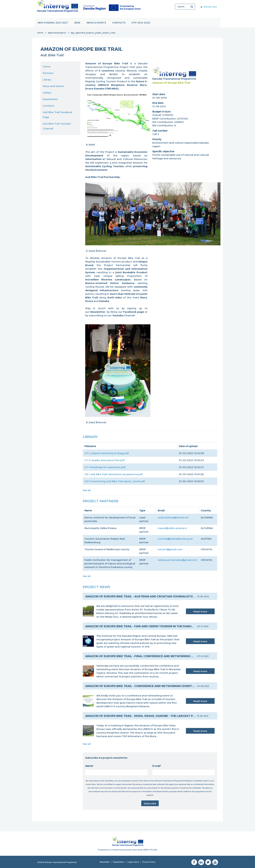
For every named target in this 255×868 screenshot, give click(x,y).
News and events (53, 86)
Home (40, 33)
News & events (96, 23)
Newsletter (105, 862)
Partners (48, 73)
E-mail (156, 766)
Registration (119, 862)
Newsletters (50, 99)
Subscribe (150, 803)
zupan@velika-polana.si (172, 528)
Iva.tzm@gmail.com (170, 549)
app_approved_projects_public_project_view (93, 33)
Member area (209, 7)
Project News (96, 587)
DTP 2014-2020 (141, 23)
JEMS (77, 23)
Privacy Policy (149, 862)
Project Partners (101, 501)
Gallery (47, 93)
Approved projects (57, 33)
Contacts (119, 23)
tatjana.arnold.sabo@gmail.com (178, 560)
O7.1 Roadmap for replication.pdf (105, 467)
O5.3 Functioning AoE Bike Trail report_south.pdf (115, 481)
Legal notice (133, 862)
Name (89, 766)
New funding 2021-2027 (53, 23)
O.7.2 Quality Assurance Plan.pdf (104, 460)
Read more (200, 611)
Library (47, 79)
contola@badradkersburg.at (175, 539)
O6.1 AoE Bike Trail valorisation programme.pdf (113, 474)
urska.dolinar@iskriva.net (173, 517)
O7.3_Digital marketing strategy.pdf (107, 453)
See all (87, 490)
